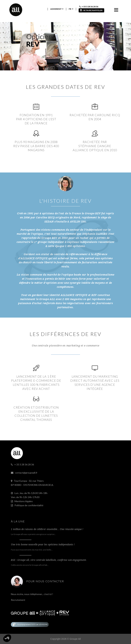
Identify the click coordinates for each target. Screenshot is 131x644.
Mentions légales (24, 501)
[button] (7, 638)
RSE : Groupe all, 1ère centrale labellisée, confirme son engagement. (49, 560)
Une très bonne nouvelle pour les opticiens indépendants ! (43, 544)
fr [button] (71, 9)
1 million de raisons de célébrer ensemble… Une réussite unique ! (47, 529)
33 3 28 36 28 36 (25, 464)
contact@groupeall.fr (26, 473)
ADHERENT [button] (57, 9)
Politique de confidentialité (29, 505)
